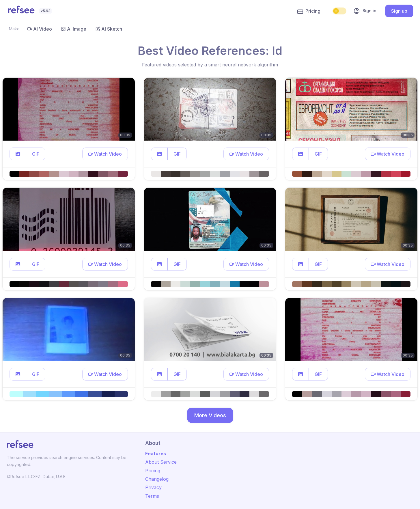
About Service (161, 462)
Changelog (157, 479)
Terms (152, 496)
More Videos (210, 415)
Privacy (153, 487)
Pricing (309, 11)
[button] (18, 154)
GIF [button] (36, 154)
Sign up (399, 11)
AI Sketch (109, 29)
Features (156, 454)
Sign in (365, 11)
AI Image (74, 29)
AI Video (40, 29)
